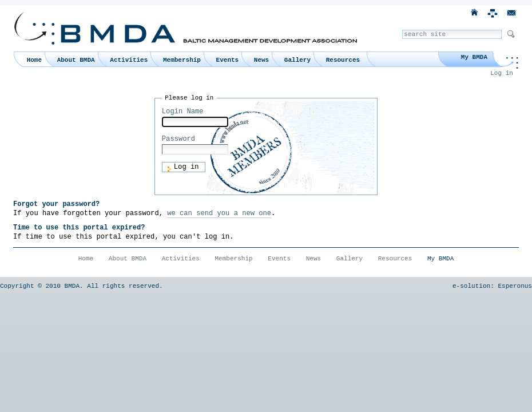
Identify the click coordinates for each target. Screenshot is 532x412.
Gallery (297, 60)
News (261, 60)
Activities (129, 60)
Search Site (402, 29)
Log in (502, 73)
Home (34, 60)
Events (228, 60)
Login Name (183, 112)
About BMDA (76, 60)
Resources (343, 60)
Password (178, 139)
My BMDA (474, 57)
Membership (182, 60)
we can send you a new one (219, 213)
